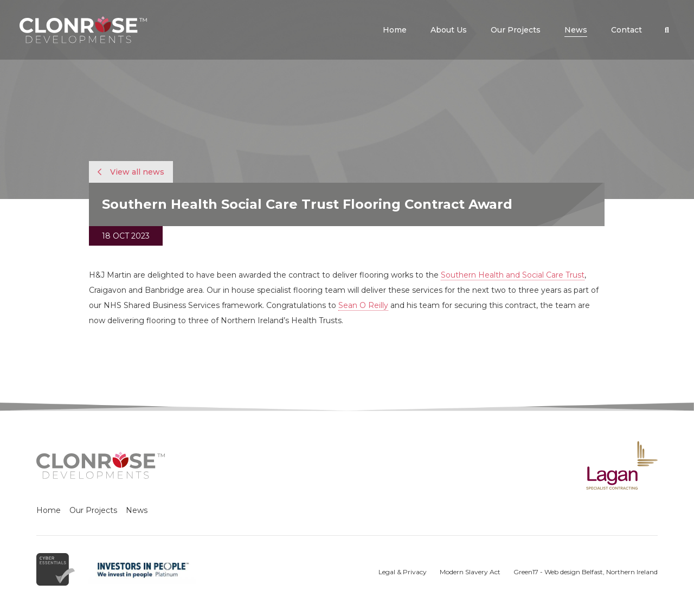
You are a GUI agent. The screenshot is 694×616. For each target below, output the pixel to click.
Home (49, 510)
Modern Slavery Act (470, 572)
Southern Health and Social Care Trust (513, 275)
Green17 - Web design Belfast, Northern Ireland (586, 572)
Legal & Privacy (403, 572)
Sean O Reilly (363, 305)
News (137, 510)
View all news (131, 172)
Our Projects (93, 510)
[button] (667, 30)
